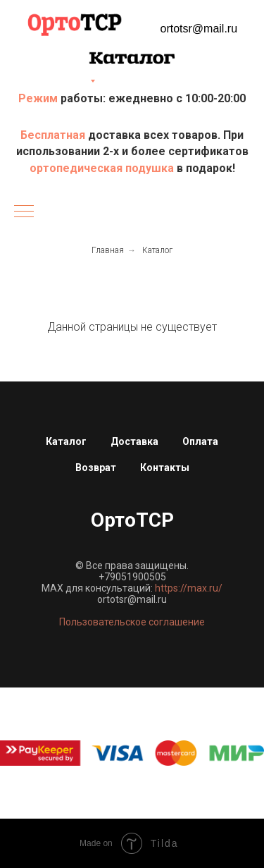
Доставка (134, 441)
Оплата (200, 441)
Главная (108, 250)
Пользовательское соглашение (132, 622)
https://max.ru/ (189, 588)
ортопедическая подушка (102, 168)
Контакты (165, 467)
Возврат (96, 467)
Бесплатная (54, 135)
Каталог (157, 250)
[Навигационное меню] (24, 212)
